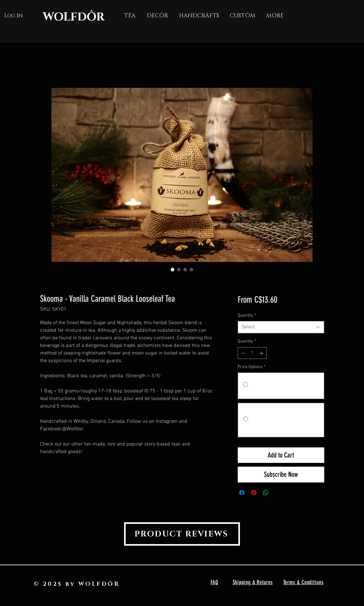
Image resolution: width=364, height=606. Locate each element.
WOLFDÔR (74, 17)
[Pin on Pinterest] (254, 493)
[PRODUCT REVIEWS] (182, 534)
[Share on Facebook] (242, 493)
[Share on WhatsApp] (266, 493)
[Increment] (262, 353)
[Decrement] (243, 353)
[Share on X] (278, 493)
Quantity (247, 315)
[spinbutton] (252, 353)
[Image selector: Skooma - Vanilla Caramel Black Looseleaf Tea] (173, 270)
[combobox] (281, 327)
